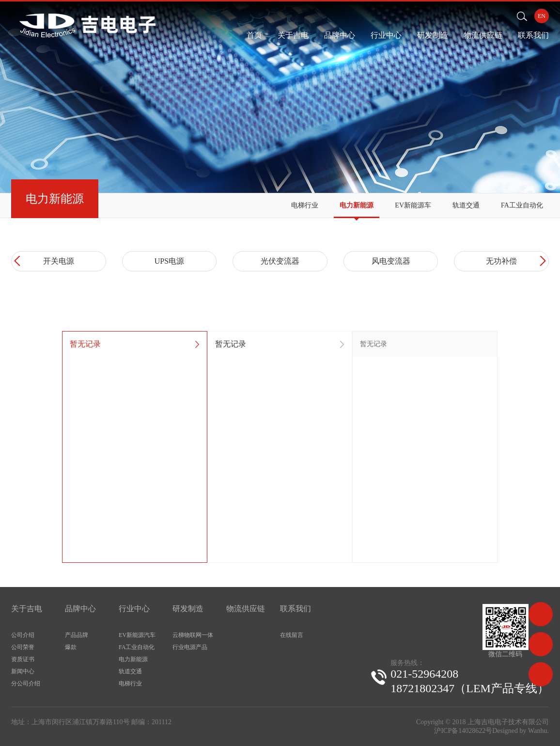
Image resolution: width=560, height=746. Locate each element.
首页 (254, 35)
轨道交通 (466, 205)
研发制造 (433, 35)
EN (542, 16)
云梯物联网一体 (193, 635)
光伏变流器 (280, 261)
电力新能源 (357, 205)
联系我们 (533, 35)
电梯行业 (305, 205)
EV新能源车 (413, 205)
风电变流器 (391, 261)
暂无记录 (85, 344)
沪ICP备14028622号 (463, 731)
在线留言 (292, 635)
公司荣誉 (23, 647)
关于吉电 (293, 35)
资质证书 (23, 659)
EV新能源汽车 (137, 635)
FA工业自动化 (522, 205)
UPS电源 (169, 261)
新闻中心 (23, 671)
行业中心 (386, 35)
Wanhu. (538, 731)
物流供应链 (483, 35)
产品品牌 (77, 635)
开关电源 (59, 261)
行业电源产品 (190, 647)
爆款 (71, 647)
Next (541, 261)
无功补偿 (501, 261)
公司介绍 (23, 635)
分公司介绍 (26, 683)
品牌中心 (340, 35)
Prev (19, 261)
